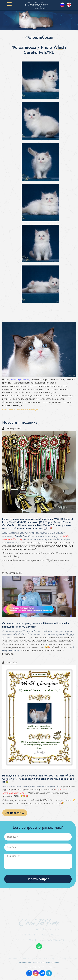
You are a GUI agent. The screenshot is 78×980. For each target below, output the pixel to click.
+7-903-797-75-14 (28, 934)
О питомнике (13, 958)
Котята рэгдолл (49, 958)
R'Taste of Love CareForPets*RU (43, 786)
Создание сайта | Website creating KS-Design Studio (39, 962)
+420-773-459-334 (25, 940)
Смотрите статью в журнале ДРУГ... (23, 409)
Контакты (72, 958)
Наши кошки (36, 958)
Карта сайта (62, 958)
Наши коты (24, 958)
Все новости (15, 813)
